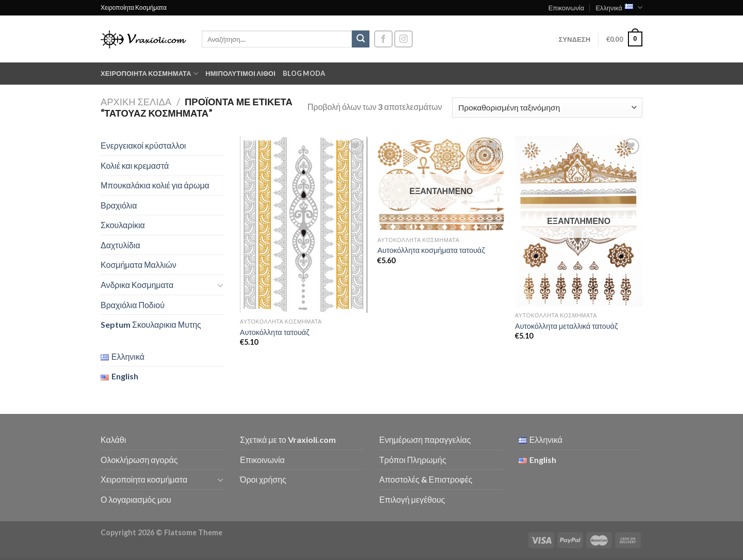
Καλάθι (113, 439)
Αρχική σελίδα (136, 102)
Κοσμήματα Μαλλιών (139, 265)
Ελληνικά (619, 7)
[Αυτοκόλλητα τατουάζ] (304, 224)
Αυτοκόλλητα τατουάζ (275, 332)
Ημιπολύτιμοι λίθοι (240, 73)
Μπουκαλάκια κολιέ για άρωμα (155, 185)
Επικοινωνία (566, 8)
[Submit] (361, 39)
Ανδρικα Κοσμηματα (137, 285)
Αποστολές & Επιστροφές (426, 479)
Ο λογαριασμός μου (136, 499)
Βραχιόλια (119, 205)
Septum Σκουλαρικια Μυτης (151, 324)
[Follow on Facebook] (383, 39)
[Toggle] (220, 285)
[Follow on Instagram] (403, 39)
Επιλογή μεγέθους (412, 499)
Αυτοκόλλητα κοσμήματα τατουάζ (431, 250)
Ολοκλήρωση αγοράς (139, 460)
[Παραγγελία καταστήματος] (547, 108)
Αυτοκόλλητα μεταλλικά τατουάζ (566, 326)
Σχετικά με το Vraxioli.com (288, 439)
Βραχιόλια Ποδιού (133, 305)
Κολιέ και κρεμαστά (135, 165)
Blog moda (304, 73)
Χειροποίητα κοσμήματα (149, 74)
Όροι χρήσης (263, 479)
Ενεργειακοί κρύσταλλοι (143, 145)
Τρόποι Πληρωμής (413, 460)
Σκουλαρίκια (123, 225)
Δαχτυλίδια (120, 245)
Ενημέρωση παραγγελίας (425, 439)
